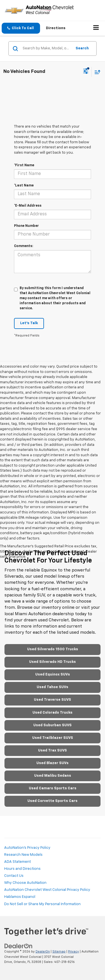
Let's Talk (29, 323)
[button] (21, 28)
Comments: (24, 246)
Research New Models (23, 855)
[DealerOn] (18, 946)
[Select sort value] (96, 72)
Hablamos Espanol (20, 897)
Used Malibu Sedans (53, 776)
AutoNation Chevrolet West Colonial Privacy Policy (47, 890)
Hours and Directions (22, 869)
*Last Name (24, 186)
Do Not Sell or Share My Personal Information (42, 904)
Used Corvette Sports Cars (53, 801)
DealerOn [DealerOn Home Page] (43, 952)
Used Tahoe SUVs (53, 687)
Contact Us (14, 876)
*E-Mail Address (28, 206)
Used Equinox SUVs (53, 675)
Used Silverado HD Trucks (53, 662)
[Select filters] (86, 72)
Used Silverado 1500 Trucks (53, 649)
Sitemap (59, 952)
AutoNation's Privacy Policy (27, 848)
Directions (56, 28)
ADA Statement (17, 862)
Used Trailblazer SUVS (53, 738)
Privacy (73, 952)
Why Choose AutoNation (25, 883)
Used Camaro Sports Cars (53, 788)
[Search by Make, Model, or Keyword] (46, 49)
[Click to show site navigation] (96, 28)
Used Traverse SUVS (53, 700)
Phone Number (26, 226)
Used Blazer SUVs (53, 763)
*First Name (24, 165)
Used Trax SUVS (53, 750)
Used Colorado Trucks (53, 713)
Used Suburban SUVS (53, 725)
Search (82, 48)
